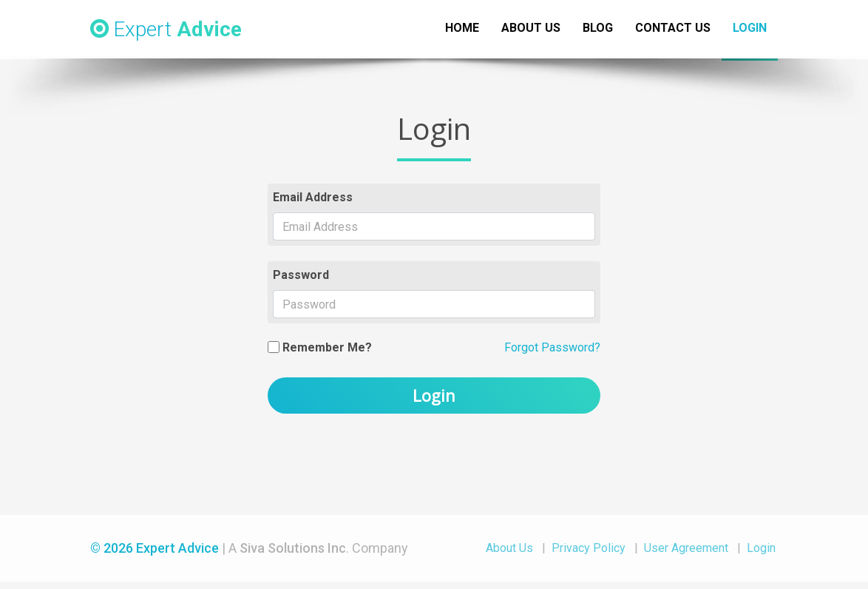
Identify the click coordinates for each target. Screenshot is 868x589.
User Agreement (686, 548)
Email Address (313, 197)
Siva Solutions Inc (293, 548)
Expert (166, 29)
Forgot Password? (552, 347)
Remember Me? (327, 347)
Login (434, 395)
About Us (509, 548)
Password (301, 275)
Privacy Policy (589, 548)
